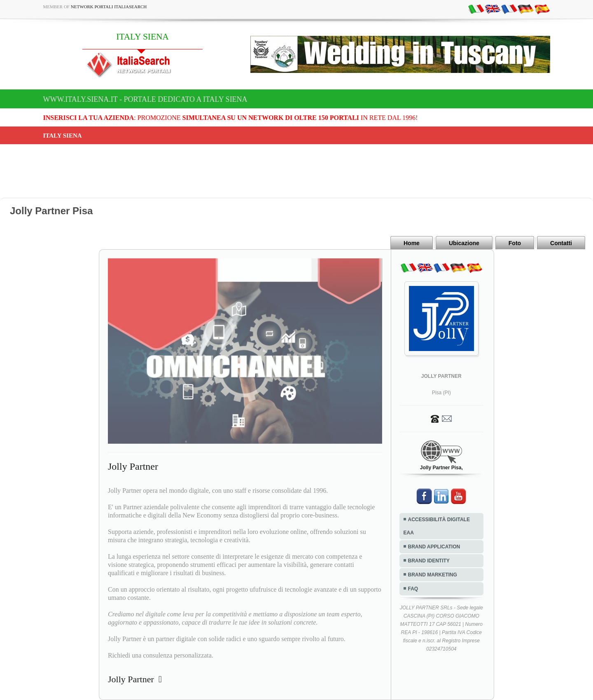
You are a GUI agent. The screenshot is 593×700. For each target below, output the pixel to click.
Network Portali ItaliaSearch (109, 7)
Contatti (561, 243)
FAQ (413, 589)
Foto (515, 243)
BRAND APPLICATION (434, 547)
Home (412, 243)
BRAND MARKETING (433, 575)
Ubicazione (464, 243)
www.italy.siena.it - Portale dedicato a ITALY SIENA (145, 99)
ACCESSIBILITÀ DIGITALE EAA (437, 526)
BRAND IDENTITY (429, 561)
